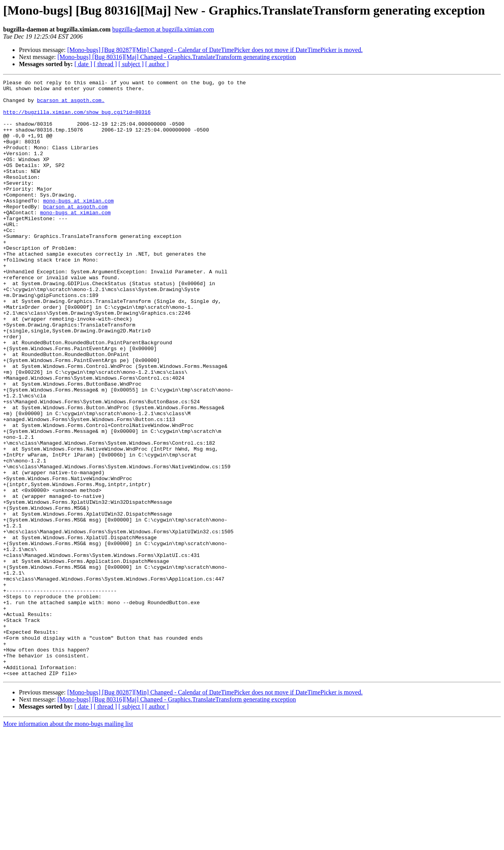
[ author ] (157, 64)
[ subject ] (131, 64)
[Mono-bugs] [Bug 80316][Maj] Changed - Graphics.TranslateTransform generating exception (177, 57)
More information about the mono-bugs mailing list (68, 843)
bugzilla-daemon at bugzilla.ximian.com (163, 29)
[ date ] (83, 64)
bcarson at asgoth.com (75, 232)
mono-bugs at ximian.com (78, 225)
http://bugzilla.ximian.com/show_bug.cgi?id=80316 (77, 119)
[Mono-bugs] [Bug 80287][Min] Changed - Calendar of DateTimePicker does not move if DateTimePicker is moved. (215, 50)
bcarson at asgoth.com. (71, 105)
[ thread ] (105, 64)
